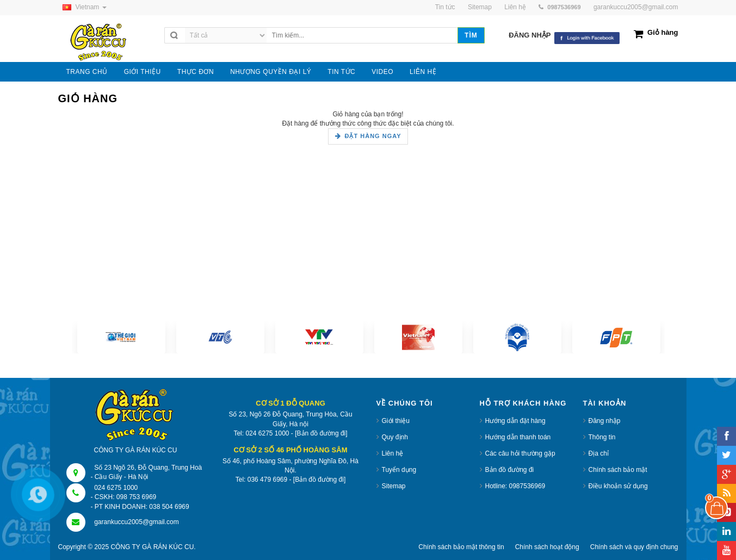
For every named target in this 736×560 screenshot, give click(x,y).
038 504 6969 (169, 507)
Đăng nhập (605, 421)
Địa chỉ (599, 453)
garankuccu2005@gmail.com (636, 7)
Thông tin (602, 437)
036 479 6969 (267, 480)
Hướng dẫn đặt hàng (515, 421)
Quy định (395, 437)
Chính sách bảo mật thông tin (461, 547)
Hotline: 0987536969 (515, 486)
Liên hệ (393, 453)
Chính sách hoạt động (547, 547)
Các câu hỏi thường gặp (520, 453)
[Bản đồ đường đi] (321, 433)
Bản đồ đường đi (510, 470)
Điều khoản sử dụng (618, 486)
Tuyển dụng (399, 470)
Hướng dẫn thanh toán (518, 437)
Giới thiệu (396, 421)
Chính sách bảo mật (618, 470)
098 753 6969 (136, 497)
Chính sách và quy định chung (634, 547)
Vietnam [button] (82, 7)
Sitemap (394, 486)
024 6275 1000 (116, 488)
